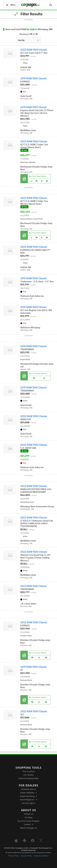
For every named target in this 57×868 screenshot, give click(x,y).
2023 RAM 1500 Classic (34, 50)
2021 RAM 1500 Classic (34, 586)
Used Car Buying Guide (28, 778)
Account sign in (29, 803)
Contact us (29, 814)
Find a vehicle (28, 771)
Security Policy (26, 856)
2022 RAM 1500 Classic (34, 247)
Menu (11, 5)
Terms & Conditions (41, 856)
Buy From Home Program (28, 821)
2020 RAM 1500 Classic (34, 445)
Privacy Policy (14, 856)
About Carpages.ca (28, 828)
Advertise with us (29, 789)
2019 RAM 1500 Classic (34, 78)
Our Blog (28, 817)
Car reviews (29, 775)
